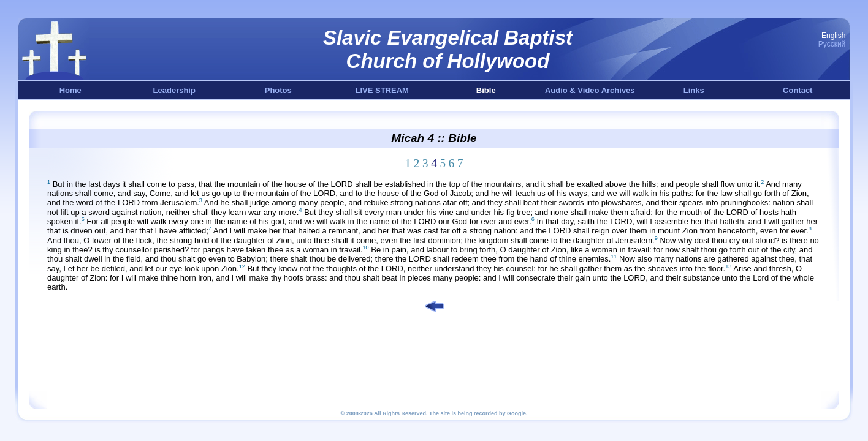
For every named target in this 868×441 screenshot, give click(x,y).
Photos (278, 90)
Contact (798, 90)
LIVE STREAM (382, 90)
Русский (832, 44)
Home (70, 90)
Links (694, 90)
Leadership (174, 90)
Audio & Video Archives (590, 90)
